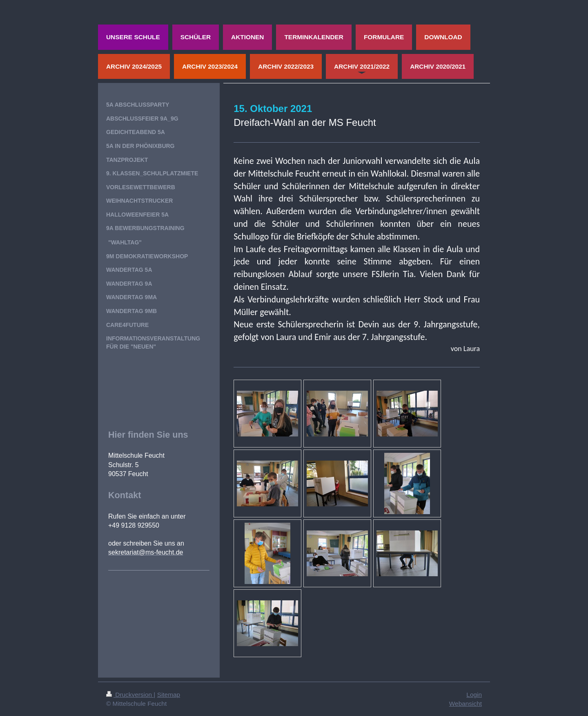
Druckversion (130, 695)
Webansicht (465, 704)
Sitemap (169, 695)
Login (474, 695)
